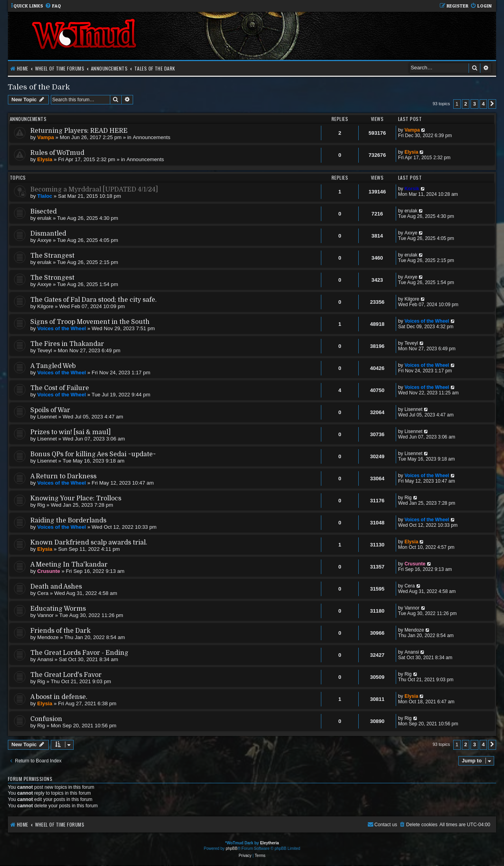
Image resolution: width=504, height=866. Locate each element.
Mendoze (48, 637)
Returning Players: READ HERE (79, 131)
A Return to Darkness (63, 476)
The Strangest (52, 256)
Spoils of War (50, 410)
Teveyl (45, 350)
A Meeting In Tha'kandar (69, 565)
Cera (43, 593)
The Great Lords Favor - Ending (79, 653)
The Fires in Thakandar (67, 344)
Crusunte (49, 571)
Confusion (46, 719)
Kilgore (45, 306)
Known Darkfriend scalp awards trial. (89, 543)
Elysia (45, 159)
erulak (44, 218)
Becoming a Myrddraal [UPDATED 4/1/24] (94, 190)
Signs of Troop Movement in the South (90, 322)
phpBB (232, 848)
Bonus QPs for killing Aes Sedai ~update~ (93, 454)
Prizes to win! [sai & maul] (70, 432)
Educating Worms (58, 609)
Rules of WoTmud (57, 153)
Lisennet (47, 417)
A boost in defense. (59, 697)
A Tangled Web (53, 366)
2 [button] (466, 104)
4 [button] (483, 104)
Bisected (44, 212)
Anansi (45, 659)
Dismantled (48, 234)
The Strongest (52, 278)
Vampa (46, 137)
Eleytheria (269, 843)
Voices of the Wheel (62, 328)
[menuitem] (53, 6)
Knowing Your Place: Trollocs (76, 498)
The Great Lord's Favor (66, 675)
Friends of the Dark (60, 631)
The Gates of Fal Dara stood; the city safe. (94, 300)
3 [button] (474, 104)
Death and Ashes (56, 587)
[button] (492, 104)
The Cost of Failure (60, 388)
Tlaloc (45, 196)
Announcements (151, 137)
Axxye (44, 240)
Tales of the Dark (39, 87)
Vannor (46, 615)
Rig (41, 505)
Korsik (412, 189)
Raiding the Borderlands (68, 520)
